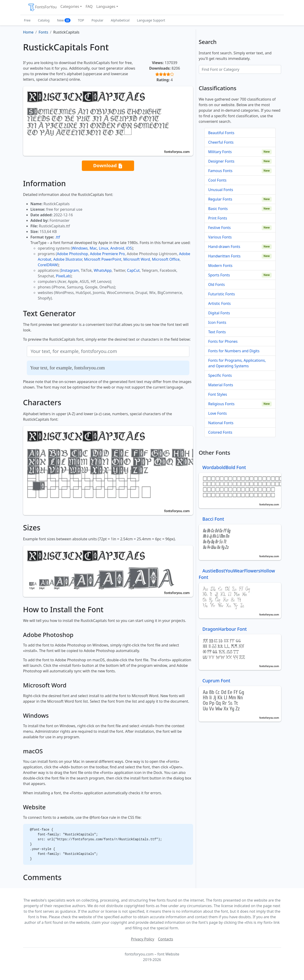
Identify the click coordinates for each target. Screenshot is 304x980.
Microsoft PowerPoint (103, 259)
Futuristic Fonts (222, 294)
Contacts (166, 939)
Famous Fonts (220, 171)
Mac (93, 248)
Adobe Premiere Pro (107, 254)
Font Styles (218, 394)
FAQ (89, 6)
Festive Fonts (220, 228)
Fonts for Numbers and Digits (234, 351)
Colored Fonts (220, 432)
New (64, 20)
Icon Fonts (217, 322)
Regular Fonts (220, 199)
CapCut (133, 270)
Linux (103, 248)
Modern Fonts (220, 266)
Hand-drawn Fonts (224, 247)
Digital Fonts (219, 313)
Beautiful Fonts (221, 133)
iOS (129, 248)
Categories (70, 6)
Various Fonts (220, 237)
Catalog (44, 20)
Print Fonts (218, 218)
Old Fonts (217, 284)
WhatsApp (103, 270)
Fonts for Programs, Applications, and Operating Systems (237, 363)
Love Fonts (218, 413)
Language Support (151, 20)
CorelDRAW (48, 265)
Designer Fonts (221, 161)
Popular (97, 20)
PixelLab (63, 276)
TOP (81, 20)
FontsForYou (42, 7)
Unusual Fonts (221, 190)
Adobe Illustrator (68, 259)
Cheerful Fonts (221, 142)
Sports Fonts (219, 275)
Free (27, 20)
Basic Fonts (218, 209)
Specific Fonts (220, 375)
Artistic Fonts (220, 303)
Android (117, 248)
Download (108, 166)
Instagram (70, 270)
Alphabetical (120, 20)
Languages (106, 6)
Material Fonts (221, 385)
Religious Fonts (221, 404)
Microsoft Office (166, 259)
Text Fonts (217, 332)
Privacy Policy (143, 939)
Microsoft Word (137, 259)
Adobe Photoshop (72, 254)
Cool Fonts (217, 180)
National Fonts (221, 423)
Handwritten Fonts (224, 256)
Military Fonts (220, 152)
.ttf (57, 237)
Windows (80, 248)
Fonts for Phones (223, 341)
